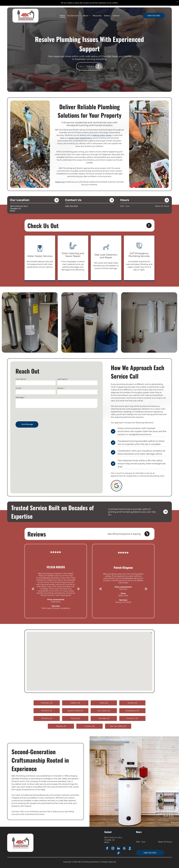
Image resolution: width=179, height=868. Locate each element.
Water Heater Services (40, 256)
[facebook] (107, 849)
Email (19, 389)
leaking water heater (102, 135)
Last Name (62, 380)
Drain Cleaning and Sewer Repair (73, 255)
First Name (22, 380)
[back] (4, 322)
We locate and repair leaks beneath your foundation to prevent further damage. (106, 266)
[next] (175, 322)
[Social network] (130, 849)
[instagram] (113, 849)
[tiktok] (119, 853)
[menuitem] (62, 16)
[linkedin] (119, 849)
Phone (60, 389)
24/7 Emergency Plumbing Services (139, 255)
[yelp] (124, 849)
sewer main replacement (80, 138)
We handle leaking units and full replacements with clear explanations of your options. (40, 264)
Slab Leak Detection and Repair (106, 256)
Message (21, 398)
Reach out (60, 182)
